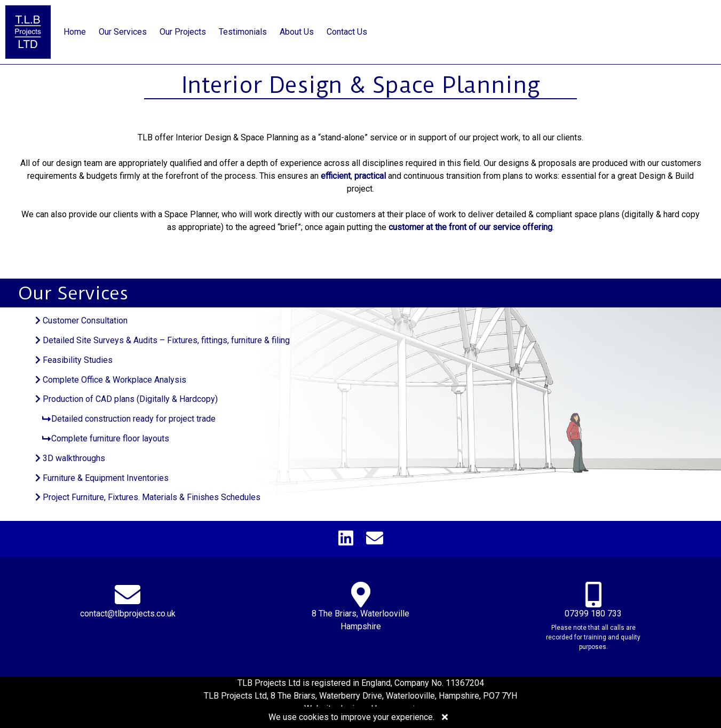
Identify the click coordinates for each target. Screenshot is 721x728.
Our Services (123, 32)
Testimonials (243, 32)
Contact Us (347, 32)
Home (75, 32)
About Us (297, 32)
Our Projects (183, 32)
